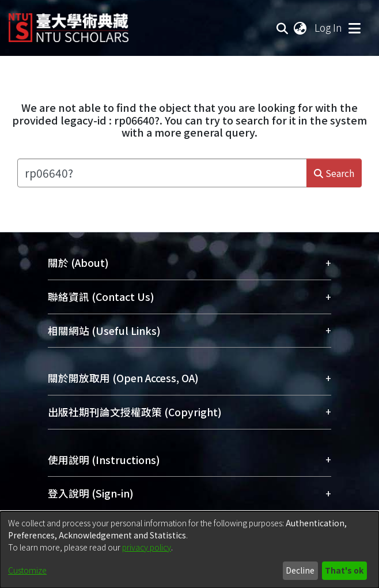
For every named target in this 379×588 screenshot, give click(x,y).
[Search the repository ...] (162, 173)
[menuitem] (301, 28)
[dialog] (189, 550)
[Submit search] (283, 28)
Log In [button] (329, 27)
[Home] (69, 23)
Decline (300, 570)
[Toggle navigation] (354, 28)
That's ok (344, 570)
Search (334, 173)
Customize (27, 570)
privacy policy (147, 547)
